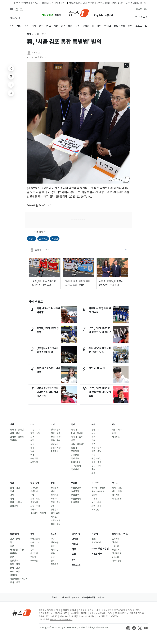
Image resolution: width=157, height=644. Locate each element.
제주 (93, 473)
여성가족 (34, 459)
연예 (33, 534)
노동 (32, 444)
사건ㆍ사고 (35, 430)
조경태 (31, 239)
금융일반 (34, 488)
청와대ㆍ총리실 (17, 430)
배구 (53, 553)
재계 (53, 491)
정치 (12, 424)
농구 (53, 557)
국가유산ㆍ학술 (17, 550)
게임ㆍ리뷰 (96, 506)
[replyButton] (11, 77)
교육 (32, 437)
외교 (114, 424)
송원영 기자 (37, 53)
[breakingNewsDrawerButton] (17, 9)
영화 (32, 546)
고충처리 (104, 598)
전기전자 (55, 495)
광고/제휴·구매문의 (70, 598)
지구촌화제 (76, 466)
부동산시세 (76, 499)
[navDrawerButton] (12, 10)
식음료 (54, 517)
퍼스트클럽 (117, 561)
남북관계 (14, 506)
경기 (93, 437)
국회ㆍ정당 (15, 433)
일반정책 (75, 491)
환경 (32, 448)
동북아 (74, 430)
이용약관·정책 (90, 598)
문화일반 (14, 553)
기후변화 (75, 455)
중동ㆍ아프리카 (78, 444)
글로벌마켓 (96, 542)
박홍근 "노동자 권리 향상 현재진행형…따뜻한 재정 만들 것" (85, 3)
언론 (12, 557)
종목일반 (55, 564)
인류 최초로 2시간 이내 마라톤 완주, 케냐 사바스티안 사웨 (48, 392)
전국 (94, 424)
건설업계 (75, 502)
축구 (53, 546)
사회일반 (34, 462)
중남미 (74, 448)
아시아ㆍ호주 (77, 437)
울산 (93, 469)
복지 (32, 440)
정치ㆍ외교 (15, 488)
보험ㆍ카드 (35, 499)
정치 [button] (29, 34)
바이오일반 (117, 499)
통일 (114, 433)
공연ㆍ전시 (15, 539)
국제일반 (75, 469)
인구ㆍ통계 (56, 440)
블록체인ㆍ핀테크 (38, 513)
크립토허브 (47, 15)
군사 (12, 491)
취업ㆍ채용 (56, 524)
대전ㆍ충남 (96, 451)
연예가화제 (35, 539)
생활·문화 (15, 534)
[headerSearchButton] (21, 9)
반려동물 (14, 575)
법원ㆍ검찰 (35, 433)
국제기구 (75, 459)
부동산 (74, 483)
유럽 (73, 440)
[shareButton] (11, 68)
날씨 (32, 451)
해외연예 (34, 553)
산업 (53, 483)
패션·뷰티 (55, 513)
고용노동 (55, 444)
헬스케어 (116, 495)
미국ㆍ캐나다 (77, 433)
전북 (93, 455)
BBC (93, 539)
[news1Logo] (22, 613)
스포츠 (54, 534)
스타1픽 (115, 546)
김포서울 (43, 239)
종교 (12, 546)
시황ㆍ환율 (35, 506)
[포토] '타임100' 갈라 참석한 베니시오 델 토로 (100, 392)
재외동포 (116, 437)
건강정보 (14, 561)
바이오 (115, 483)
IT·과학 (96, 483)
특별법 (55, 239)
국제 (73, 424)
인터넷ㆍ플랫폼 (98, 488)
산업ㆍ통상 (56, 437)
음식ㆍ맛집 (15, 582)
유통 (53, 506)
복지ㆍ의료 (117, 488)
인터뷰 (33, 557)
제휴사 (95, 534)
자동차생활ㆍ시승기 (19, 579)
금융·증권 (35, 483)
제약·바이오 (117, 491)
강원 (93, 444)
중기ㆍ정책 (56, 502)
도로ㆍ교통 (15, 572)
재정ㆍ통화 (56, 433)
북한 (12, 483)
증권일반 (34, 502)
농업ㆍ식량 (56, 448)
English (98, 15)
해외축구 (55, 550)
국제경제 (75, 451)
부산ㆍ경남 (96, 466)
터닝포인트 (117, 553)
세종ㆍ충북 (96, 448)
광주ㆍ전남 (96, 459)
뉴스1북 (115, 557)
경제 (53, 424)
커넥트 (139, 9)
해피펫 (58, 15)
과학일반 (95, 510)
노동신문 (109, 15)
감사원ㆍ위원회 (17, 437)
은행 (32, 495)
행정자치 (95, 430)
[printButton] (11, 93)
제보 (146, 9)
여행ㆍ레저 (15, 564)
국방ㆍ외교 (117, 430)
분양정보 (75, 495)
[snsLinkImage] (128, 628)
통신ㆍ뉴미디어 (98, 491)
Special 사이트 (120, 534)
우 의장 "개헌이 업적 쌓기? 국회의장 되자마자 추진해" (30, 3)
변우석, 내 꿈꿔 (97, 368)
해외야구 (55, 542)
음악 (32, 550)
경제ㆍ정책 (56, 430)
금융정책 (34, 491)
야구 (53, 539)
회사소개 (53, 598)
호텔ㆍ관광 (56, 521)
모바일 (94, 495)
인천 (93, 440)
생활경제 (55, 510)
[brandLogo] (79, 13)
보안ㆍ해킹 (96, 502)
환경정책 (55, 451)
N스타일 (34, 561)
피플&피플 (76, 462)
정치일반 (14, 440)
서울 (93, 433)
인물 (32, 455)
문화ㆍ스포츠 (16, 502)
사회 (33, 424)
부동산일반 (76, 488)
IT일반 (94, 499)
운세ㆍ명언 (15, 568)
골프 (53, 561)
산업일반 (55, 488)
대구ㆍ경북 (96, 462)
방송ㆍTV (35, 542)
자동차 (54, 499)
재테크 (33, 510)
